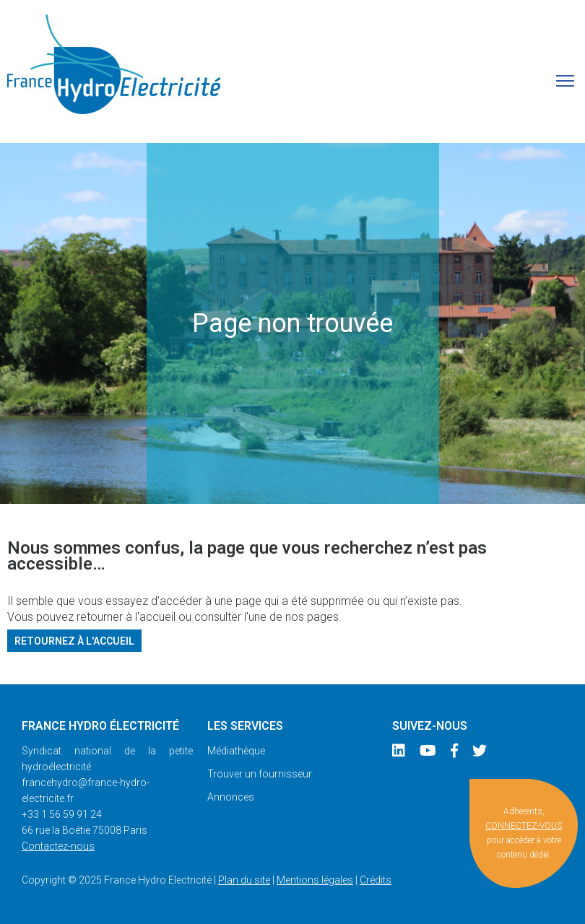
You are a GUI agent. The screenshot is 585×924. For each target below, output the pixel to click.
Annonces (231, 797)
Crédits (376, 880)
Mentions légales (315, 880)
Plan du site (244, 880)
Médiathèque (236, 751)
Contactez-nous (58, 846)
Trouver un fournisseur (260, 774)
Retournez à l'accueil (74, 640)
